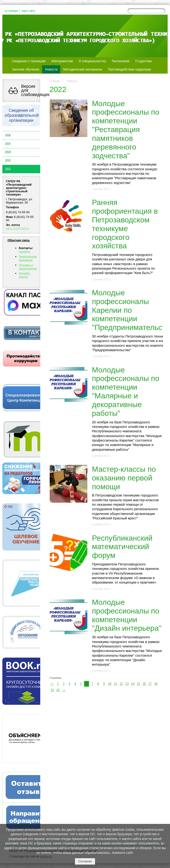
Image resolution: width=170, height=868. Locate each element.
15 (138, 684)
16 (144, 684)
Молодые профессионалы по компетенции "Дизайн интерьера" (127, 615)
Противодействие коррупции (129, 69)
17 (150, 684)
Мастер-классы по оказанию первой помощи (124, 478)
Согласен (85, 861)
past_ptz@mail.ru (17, 228)
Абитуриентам (62, 61)
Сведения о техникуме (29, 61)
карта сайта (28, 11)
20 (58, 690)
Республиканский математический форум (122, 547)
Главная (55, 81)
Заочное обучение (26, 69)
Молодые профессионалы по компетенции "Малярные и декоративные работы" (126, 392)
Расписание (121, 61)
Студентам (144, 61)
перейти (25, 252)
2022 (8, 169)
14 (133, 684)
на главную (11, 11)
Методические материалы (83, 69)
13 (127, 684)
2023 (8, 161)
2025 (8, 144)
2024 (8, 152)
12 (121, 684)
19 (52, 690)
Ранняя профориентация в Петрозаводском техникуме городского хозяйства (125, 224)
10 (110, 684)
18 (156, 684)
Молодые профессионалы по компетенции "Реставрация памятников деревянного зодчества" (126, 130)
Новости (51, 69)
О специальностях (92, 61)
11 (115, 684)
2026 (8, 135)
